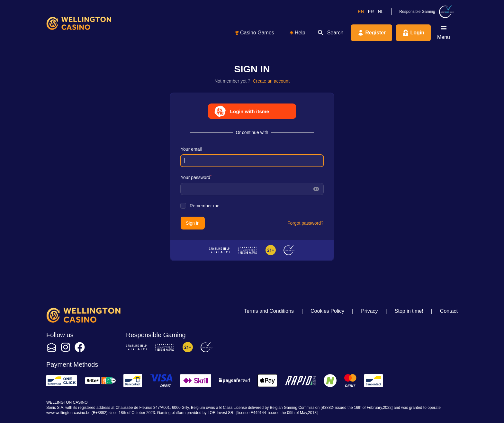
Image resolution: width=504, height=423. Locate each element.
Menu (444, 32)
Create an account (271, 81)
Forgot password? (305, 223)
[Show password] (316, 189)
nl (381, 12)
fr (371, 12)
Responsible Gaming (417, 12)
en (361, 12)
